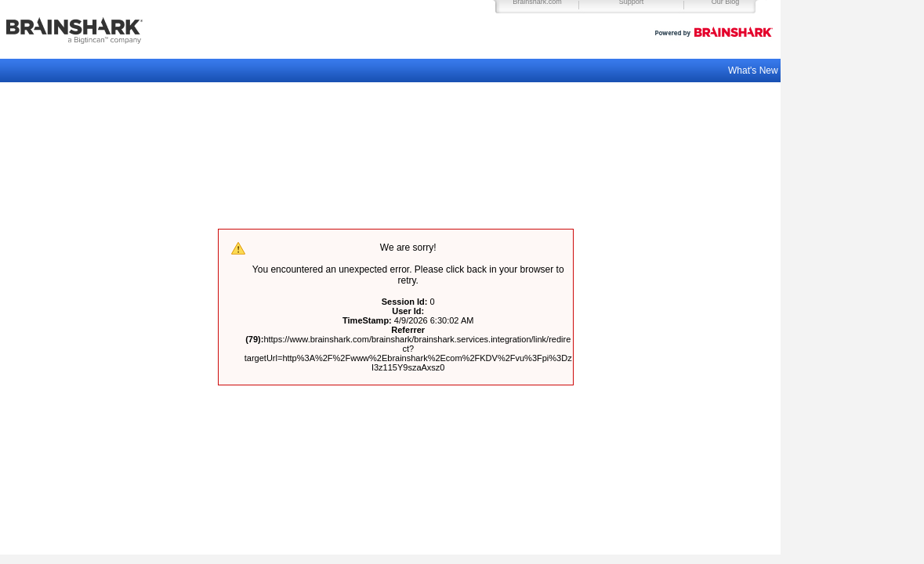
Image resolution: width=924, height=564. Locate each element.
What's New (754, 70)
